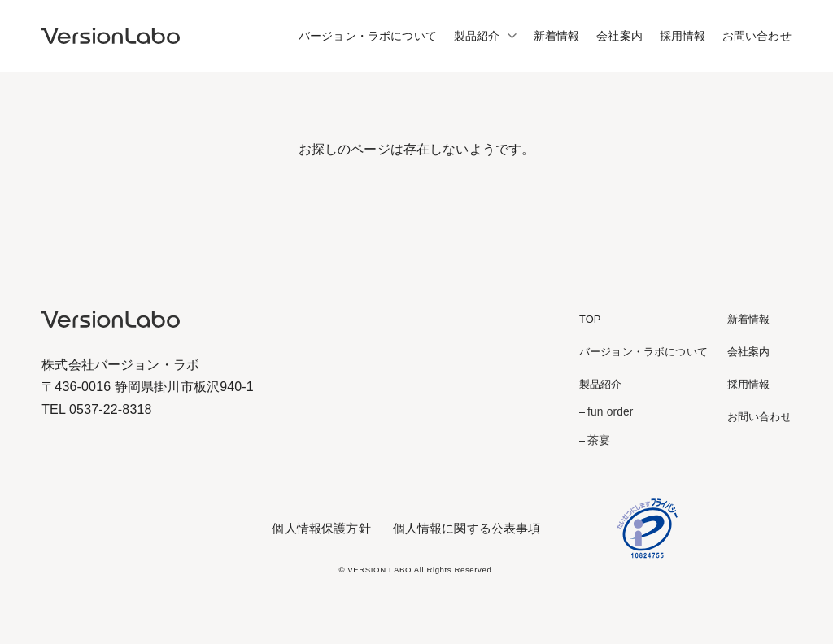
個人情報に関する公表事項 (467, 528)
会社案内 (619, 36)
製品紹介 (477, 36)
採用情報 (683, 36)
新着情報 (557, 36)
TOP (590, 319)
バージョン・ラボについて (368, 36)
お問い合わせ (757, 36)
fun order (610, 412)
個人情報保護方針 (321, 528)
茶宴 (599, 440)
